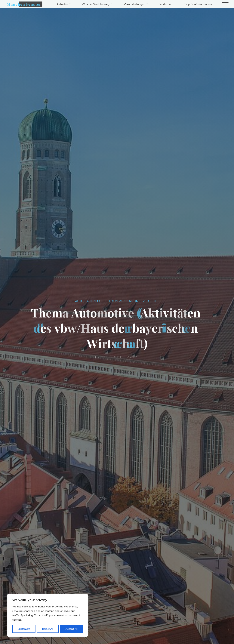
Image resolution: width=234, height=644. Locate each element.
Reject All (48, 629)
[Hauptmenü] (223, 4)
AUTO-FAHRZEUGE (88, 301)
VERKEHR (151, 301)
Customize (24, 629)
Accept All (71, 629)
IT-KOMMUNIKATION (123, 301)
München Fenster (26, 4)
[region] (48, 615)
